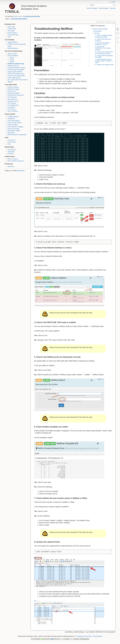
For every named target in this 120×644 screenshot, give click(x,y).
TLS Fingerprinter (13, 105)
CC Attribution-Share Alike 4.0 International (89, 636)
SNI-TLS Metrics (13, 111)
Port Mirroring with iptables (16, 70)
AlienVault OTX (12, 99)
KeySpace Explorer (14, 93)
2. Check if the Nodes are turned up (103, 40)
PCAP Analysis (12, 33)
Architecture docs (13, 35)
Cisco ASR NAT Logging (15, 127)
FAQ (9, 144)
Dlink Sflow (11, 133)
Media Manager (104, 8)
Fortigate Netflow (13, 117)
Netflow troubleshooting (16, 64)
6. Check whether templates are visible (104, 56)
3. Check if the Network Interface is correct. (102, 44)
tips (21, 16)
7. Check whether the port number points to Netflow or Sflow (104, 61)
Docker (12, 62)
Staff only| (11, 166)
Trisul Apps (11, 31)
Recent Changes (92, 8)
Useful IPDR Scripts (14, 78)
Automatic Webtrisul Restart (16, 68)
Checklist (97, 33)
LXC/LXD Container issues (16, 74)
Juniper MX (11, 119)
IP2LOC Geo (12, 91)
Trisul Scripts (12, 150)
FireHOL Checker (13, 87)
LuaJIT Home (12, 142)
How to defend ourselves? (16, 161)
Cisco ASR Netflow (14, 121)
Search (114, 5)
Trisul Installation (13, 56)
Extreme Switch (13, 125)
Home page (11, 27)
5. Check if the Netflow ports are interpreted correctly (104, 53)
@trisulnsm (21, 171)
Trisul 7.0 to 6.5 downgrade (16, 76)
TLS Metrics (11, 107)
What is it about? (13, 159)
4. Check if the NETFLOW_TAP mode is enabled (103, 48)
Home (16, 16)
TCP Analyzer (12, 103)
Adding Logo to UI (13, 66)
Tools (9, 37)
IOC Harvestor (12, 97)
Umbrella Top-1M (13, 101)
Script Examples (13, 48)
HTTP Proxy (11, 109)
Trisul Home (11, 140)
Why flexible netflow (14, 131)
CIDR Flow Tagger (13, 89)
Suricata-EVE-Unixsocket (16, 95)
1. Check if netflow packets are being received (104, 36)
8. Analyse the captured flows (104, 65)
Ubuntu (12, 58)
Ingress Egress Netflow (15, 72)
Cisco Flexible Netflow (15, 123)
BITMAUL (11, 154)
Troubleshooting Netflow (32, 16)
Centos (12, 60)
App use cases (12, 54)
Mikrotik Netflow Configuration (17, 135)
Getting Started (12, 42)
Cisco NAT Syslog (13, 129)
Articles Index (12, 29)
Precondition (98, 31)
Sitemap (113, 8)
